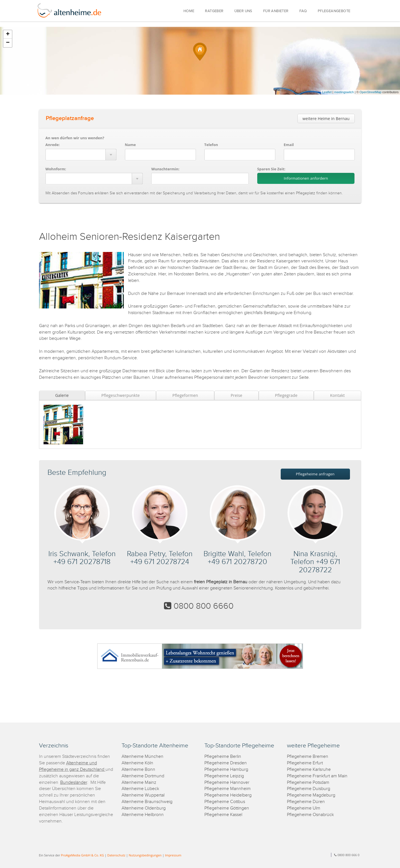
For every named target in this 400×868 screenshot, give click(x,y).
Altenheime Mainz (139, 783)
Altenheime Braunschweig (147, 802)
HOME (189, 11)
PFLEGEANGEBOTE (334, 11)
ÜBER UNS (243, 11)
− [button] (8, 43)
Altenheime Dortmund (143, 776)
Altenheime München (142, 757)
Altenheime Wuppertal (143, 795)
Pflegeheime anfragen (315, 474)
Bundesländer (74, 783)
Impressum (173, 855)
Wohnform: (56, 169)
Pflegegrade (286, 395)
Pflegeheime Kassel (223, 815)
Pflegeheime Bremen (308, 757)
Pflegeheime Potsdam (308, 783)
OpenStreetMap (371, 92)
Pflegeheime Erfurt (305, 763)
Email (289, 145)
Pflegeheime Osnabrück (310, 815)
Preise (236, 395)
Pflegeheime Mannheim (228, 789)
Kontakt (338, 395)
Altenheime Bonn (138, 770)
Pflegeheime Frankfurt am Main (317, 776)
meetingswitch (344, 92)
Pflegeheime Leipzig (224, 776)
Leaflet (327, 92)
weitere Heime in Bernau (326, 118)
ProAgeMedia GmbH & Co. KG (83, 855)
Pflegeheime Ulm (304, 808)
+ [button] (8, 34)
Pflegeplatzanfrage (70, 118)
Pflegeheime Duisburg (309, 789)
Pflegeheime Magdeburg (311, 795)
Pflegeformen (185, 395)
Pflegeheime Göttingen (227, 808)
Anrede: (53, 145)
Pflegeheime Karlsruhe (309, 770)
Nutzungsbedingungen (145, 855)
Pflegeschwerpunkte (120, 395)
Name (130, 145)
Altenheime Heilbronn (143, 815)
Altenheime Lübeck (140, 789)
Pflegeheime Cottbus (225, 802)
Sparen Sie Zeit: (271, 169)
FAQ (303, 11)
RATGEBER (214, 11)
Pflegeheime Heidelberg (228, 795)
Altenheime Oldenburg (144, 808)
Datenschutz (116, 855)
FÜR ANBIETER (276, 11)
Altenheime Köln (137, 763)
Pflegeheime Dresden (226, 763)
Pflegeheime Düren (306, 802)
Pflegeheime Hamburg (226, 770)
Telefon (211, 145)
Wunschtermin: (165, 169)
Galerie (62, 395)
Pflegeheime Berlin (223, 757)
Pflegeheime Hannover (227, 783)
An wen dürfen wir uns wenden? (75, 138)
